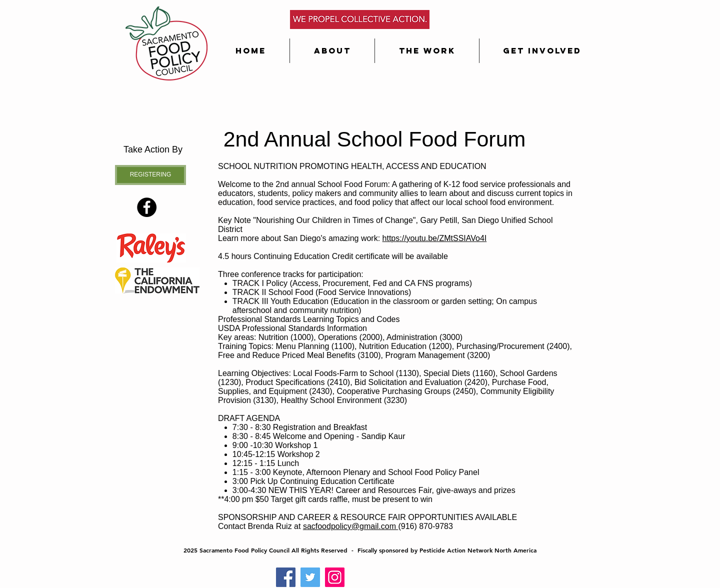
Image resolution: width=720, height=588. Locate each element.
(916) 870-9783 (425, 526)
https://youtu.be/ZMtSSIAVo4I (435, 238)
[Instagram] (335, 577)
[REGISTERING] (150, 175)
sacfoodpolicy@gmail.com (351, 526)
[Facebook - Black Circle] (147, 207)
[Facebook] (286, 577)
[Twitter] (310, 577)
